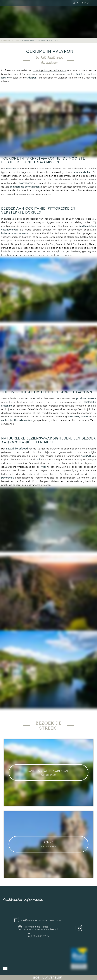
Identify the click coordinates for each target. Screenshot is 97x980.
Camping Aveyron (11, 41)
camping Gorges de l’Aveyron (50, 70)
